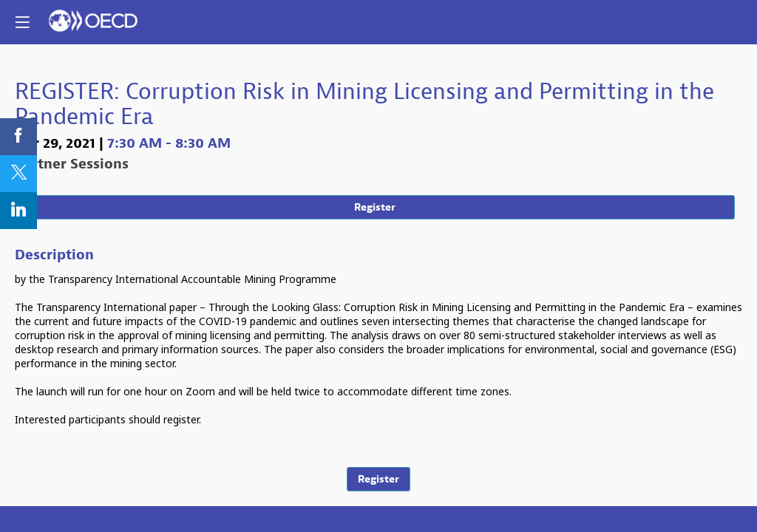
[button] (22, 22)
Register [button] (375, 207)
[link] (18, 137)
